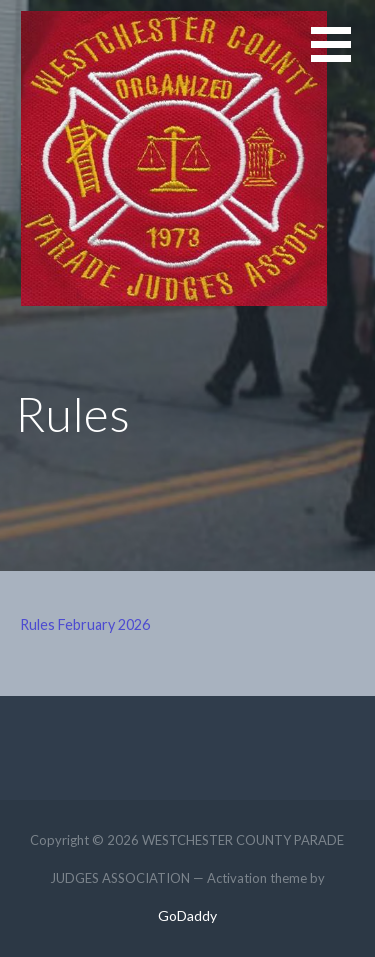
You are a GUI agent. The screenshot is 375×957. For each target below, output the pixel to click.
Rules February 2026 (85, 624)
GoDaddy (187, 915)
